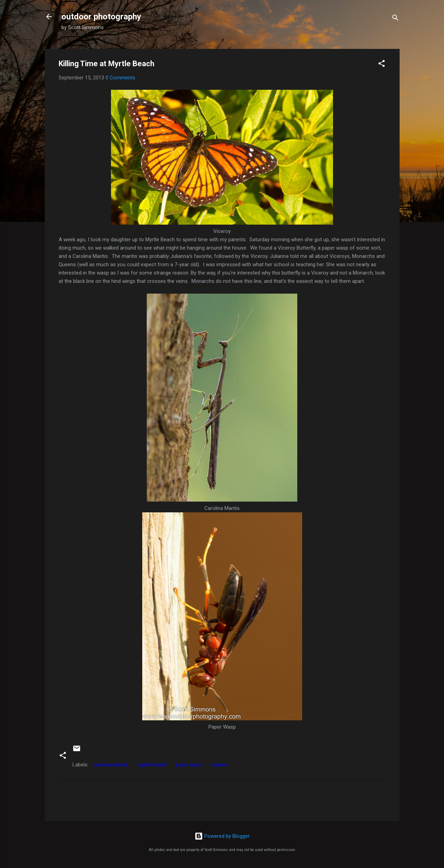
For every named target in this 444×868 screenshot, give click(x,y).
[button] (382, 65)
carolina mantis (110, 765)
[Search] (395, 19)
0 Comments (120, 78)
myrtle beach (152, 765)
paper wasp (189, 765)
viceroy (219, 765)
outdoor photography (101, 17)
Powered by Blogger (222, 836)
